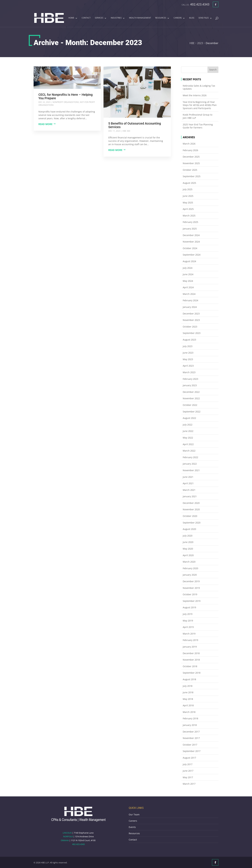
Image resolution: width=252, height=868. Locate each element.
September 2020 (192, 523)
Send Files (204, 18)
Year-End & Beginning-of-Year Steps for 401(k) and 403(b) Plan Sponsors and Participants (200, 105)
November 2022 (191, 398)
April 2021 (188, 483)
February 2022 (190, 457)
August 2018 (189, 679)
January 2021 (190, 496)
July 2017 (188, 764)
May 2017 (188, 777)
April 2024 (188, 287)
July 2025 (188, 189)
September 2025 (192, 176)
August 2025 (189, 183)
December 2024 (191, 235)
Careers (178, 18)
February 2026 (190, 150)
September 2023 (192, 333)
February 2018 (190, 718)
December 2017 (191, 732)
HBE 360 (126, 131)
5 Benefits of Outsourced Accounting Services (135, 125)
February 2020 (190, 568)
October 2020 (190, 516)
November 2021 (191, 470)
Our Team (134, 814)
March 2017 (189, 784)
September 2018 (192, 673)
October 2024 (190, 248)
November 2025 (191, 163)
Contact (86, 18)
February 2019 (190, 640)
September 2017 (192, 751)
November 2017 (191, 738)
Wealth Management (140, 18)
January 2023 (190, 385)
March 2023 (189, 372)
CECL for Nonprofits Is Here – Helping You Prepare (65, 96)
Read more (45, 124)
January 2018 (190, 725)
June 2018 (188, 692)
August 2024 (189, 261)
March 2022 (189, 451)
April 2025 (188, 209)
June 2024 (188, 274)
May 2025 (188, 203)
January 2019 (190, 647)
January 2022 (190, 464)
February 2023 (190, 379)
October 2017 (190, 745)
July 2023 (188, 346)
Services (99, 18)
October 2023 (190, 327)
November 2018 (191, 660)
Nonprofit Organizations (66, 102)
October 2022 (190, 405)
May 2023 (188, 359)
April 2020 (188, 555)
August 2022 (189, 418)
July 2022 (188, 425)
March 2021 (189, 490)
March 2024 (189, 294)
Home (71, 18)
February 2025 (190, 222)
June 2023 (188, 353)
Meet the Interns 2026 (195, 95)
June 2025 (188, 196)
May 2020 (188, 549)
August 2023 (189, 340)
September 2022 (192, 412)
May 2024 (188, 281)
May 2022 (188, 438)
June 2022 (188, 431)
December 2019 (191, 581)
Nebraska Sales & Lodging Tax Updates (199, 87)
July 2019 (188, 614)
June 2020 (188, 542)
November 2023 (191, 320)
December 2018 (191, 653)
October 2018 (190, 666)
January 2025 (190, 229)
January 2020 (190, 575)
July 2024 (188, 268)
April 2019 (188, 627)
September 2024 (192, 255)
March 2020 (189, 562)
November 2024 (191, 242)
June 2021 (188, 477)
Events (132, 827)
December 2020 (191, 503)
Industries (116, 18)
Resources (161, 18)
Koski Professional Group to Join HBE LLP (198, 116)
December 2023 (191, 314)
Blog (192, 18)
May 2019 (188, 621)
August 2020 (189, 529)
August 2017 (189, 758)
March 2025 (189, 216)
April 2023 (188, 366)
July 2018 (188, 686)
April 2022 (188, 444)
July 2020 (188, 536)
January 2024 (190, 307)
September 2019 (192, 601)
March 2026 (189, 144)
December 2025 (191, 157)
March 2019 (189, 634)
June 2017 (188, 771)
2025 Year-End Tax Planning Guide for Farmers (198, 126)
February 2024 (190, 300)
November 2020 (191, 509)
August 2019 (189, 607)
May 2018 (188, 699)
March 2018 (189, 712)
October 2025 (190, 170)
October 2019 (190, 594)
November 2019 (191, 588)
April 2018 (188, 705)
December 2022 (191, 392)
